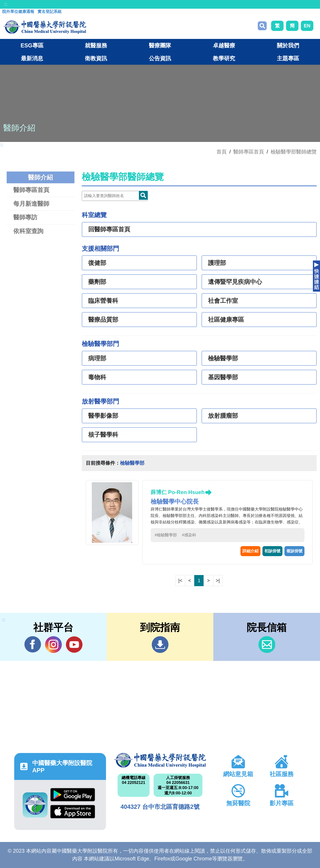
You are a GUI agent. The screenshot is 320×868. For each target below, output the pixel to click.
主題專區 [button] (288, 58)
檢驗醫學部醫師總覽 (294, 152)
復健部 (97, 263)
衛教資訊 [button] (96, 58)
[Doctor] (115, 196)
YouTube (74, 644)
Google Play (73, 795)
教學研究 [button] (224, 58)
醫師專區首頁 (31, 190)
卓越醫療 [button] (224, 45)
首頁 (222, 152)
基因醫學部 (223, 377)
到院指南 (160, 645)
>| (218, 580)
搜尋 (262, 26)
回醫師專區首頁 (109, 229)
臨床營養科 (103, 301)
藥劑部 (97, 282)
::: (6, 4)
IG (53, 645)
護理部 (217, 263)
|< (180, 580)
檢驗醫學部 (223, 358)
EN (307, 26)
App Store (73, 812)
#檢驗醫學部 (166, 535)
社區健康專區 (226, 320)
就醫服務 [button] (96, 45)
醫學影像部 (103, 416)
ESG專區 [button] (32, 45)
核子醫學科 (103, 435)
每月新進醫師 (31, 204)
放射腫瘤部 (223, 416)
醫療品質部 (103, 320)
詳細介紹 (250, 551)
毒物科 (97, 377)
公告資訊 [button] (160, 58)
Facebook (33, 644)
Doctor (143, 195)
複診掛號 (294, 551)
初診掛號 (272, 551)
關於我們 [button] (288, 45)
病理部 (97, 358)
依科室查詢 (28, 231)
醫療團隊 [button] (160, 45)
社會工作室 (223, 301)
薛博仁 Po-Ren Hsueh (178, 492)
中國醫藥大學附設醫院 (160, 760)
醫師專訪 (25, 217)
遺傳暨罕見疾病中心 (235, 282)
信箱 (267, 645)
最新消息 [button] (32, 58)
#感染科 (189, 535)
